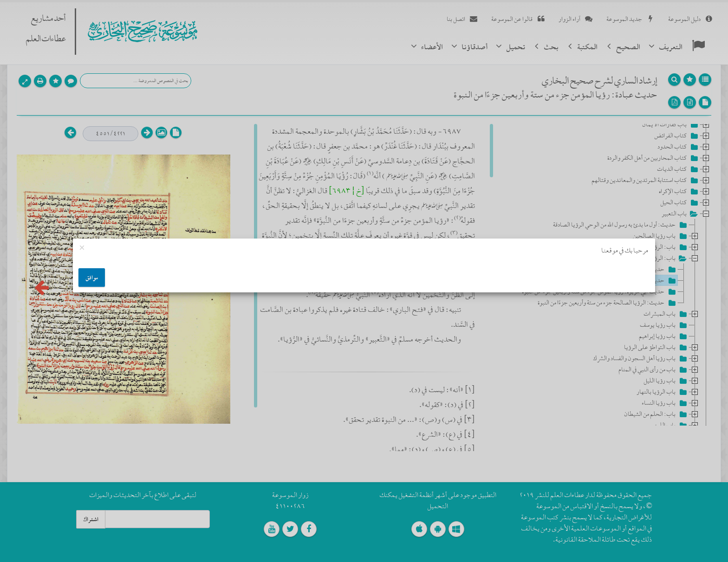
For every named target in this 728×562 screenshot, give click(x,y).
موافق (92, 278)
